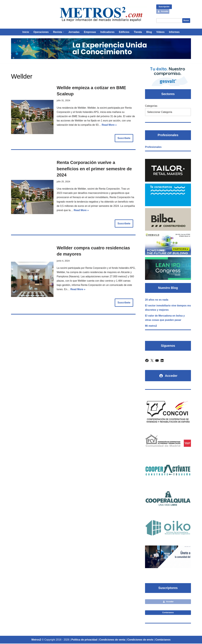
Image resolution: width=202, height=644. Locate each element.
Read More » (109, 125)
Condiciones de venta (112, 640)
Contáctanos (168, 613)
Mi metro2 (151, 326)
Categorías (151, 106)
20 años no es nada (157, 300)
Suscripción (164, 7)
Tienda (138, 32)
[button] (63, 32)
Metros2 (36, 640)
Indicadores (107, 32)
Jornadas (74, 32)
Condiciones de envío (140, 640)
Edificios (124, 32)
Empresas (90, 32)
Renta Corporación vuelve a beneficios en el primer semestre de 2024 (94, 169)
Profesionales (153, 147)
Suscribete (124, 138)
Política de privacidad (84, 640)
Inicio (26, 32)
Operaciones (41, 32)
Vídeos (160, 32)
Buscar (186, 20)
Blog (149, 32)
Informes (175, 32)
